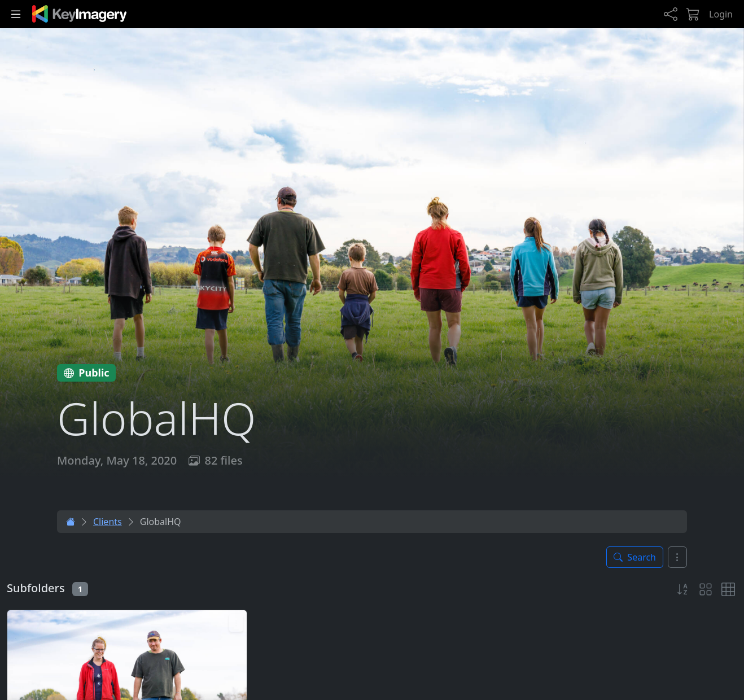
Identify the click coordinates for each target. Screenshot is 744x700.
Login (721, 14)
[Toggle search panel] (635, 557)
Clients (108, 522)
